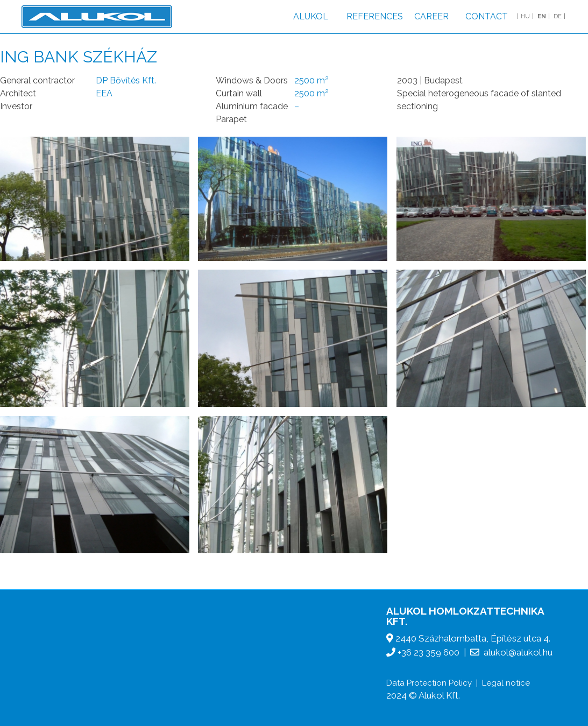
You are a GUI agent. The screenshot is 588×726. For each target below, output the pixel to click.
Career (431, 16)
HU (525, 16)
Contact (487, 16)
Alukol (311, 16)
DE (558, 16)
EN (542, 16)
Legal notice (506, 683)
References (375, 16)
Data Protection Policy (429, 683)
